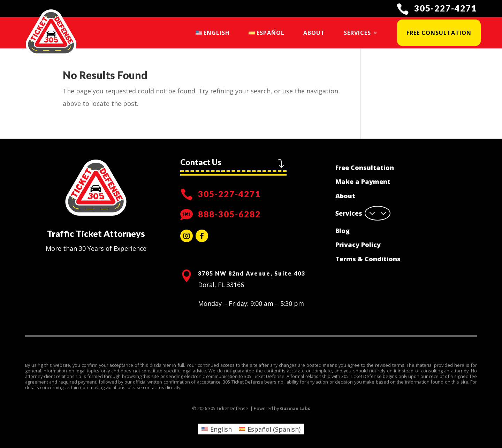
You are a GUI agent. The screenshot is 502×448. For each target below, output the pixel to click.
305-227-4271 (446, 8)
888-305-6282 (229, 214)
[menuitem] (213, 33)
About (314, 33)
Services (357, 33)
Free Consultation (439, 33)
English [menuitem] (221, 429)
